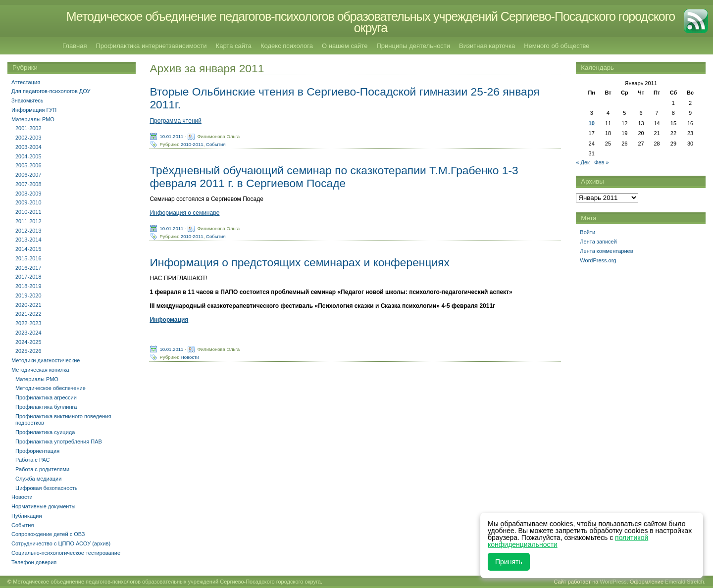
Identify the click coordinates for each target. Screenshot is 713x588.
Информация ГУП (34, 110)
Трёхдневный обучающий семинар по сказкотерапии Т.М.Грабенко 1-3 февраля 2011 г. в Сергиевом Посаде (334, 177)
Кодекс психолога (287, 46)
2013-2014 (28, 240)
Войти (587, 232)
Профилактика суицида (45, 432)
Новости (190, 357)
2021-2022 (28, 314)
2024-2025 (28, 342)
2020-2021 (28, 305)
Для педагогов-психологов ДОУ (51, 91)
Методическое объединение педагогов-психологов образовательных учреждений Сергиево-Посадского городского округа (371, 22)
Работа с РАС (33, 460)
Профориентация (37, 451)
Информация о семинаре (184, 213)
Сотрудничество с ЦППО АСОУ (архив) (61, 543)
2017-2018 (28, 277)
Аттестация (26, 82)
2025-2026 (28, 351)
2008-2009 (28, 194)
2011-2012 (28, 221)
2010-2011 (192, 144)
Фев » (602, 162)
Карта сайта (234, 46)
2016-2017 (28, 268)
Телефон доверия (34, 562)
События (216, 144)
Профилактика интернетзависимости (151, 46)
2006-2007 (28, 175)
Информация (169, 320)
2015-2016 (28, 258)
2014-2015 (28, 249)
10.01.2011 (171, 136)
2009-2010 (28, 202)
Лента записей (598, 242)
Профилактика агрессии (46, 397)
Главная (75, 46)
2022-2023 (28, 323)
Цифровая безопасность (47, 488)
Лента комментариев (606, 251)
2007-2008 (28, 184)
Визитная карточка (487, 46)
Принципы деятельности (413, 46)
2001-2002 (28, 128)
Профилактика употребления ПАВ (59, 441)
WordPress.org (598, 260)
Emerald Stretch (685, 582)
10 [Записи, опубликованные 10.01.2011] (592, 123)
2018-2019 (28, 286)
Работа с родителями (42, 469)
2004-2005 (28, 156)
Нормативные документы (43, 506)
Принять (509, 562)
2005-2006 (28, 165)
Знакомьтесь (27, 100)
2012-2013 (28, 231)
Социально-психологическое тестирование (66, 553)
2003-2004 (28, 147)
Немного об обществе (557, 46)
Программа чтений (176, 121)
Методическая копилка (40, 370)
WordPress (613, 582)
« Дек (583, 162)
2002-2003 (28, 138)
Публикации (27, 516)
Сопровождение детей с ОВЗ (48, 534)
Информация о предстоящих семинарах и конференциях (300, 262)
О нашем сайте (345, 46)
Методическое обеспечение (51, 388)
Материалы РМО (33, 119)
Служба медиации (38, 479)
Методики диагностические (46, 360)
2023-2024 (28, 333)
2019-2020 (28, 295)
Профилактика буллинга (46, 407)
